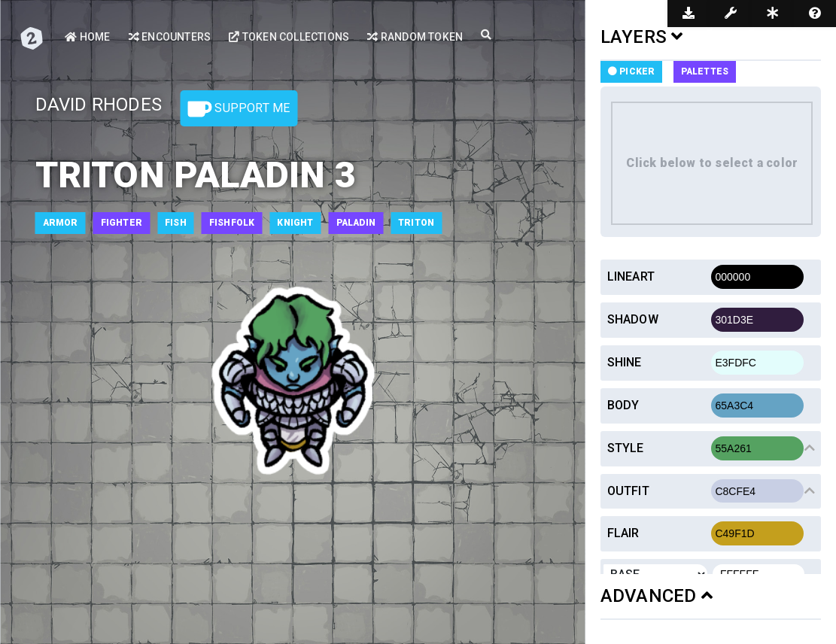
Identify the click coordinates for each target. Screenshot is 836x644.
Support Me (239, 109)
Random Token (415, 37)
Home (87, 37)
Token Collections (289, 37)
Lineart (631, 276)
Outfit (628, 491)
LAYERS (642, 37)
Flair (623, 533)
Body (623, 405)
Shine (625, 362)
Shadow (633, 319)
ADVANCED (657, 596)
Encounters (170, 37)
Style (626, 448)
